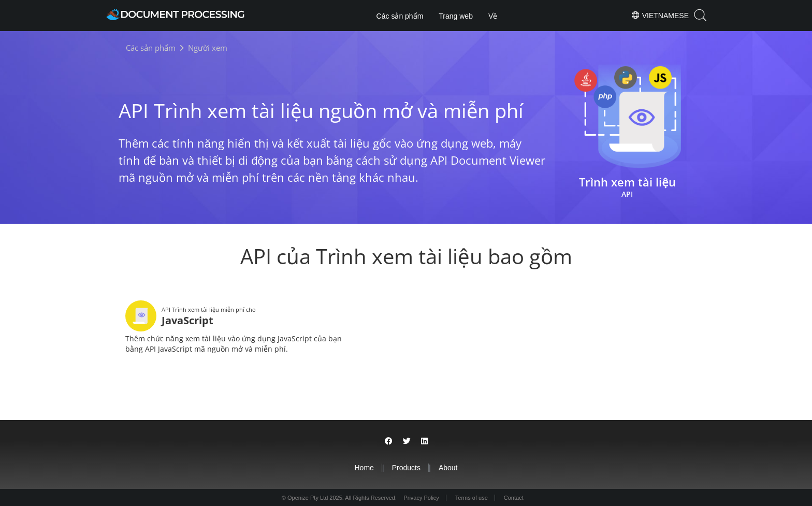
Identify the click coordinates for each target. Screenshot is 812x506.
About (448, 467)
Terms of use (472, 497)
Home (364, 467)
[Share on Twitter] (407, 440)
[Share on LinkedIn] (424, 440)
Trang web (456, 16)
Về (493, 16)
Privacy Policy (419, 497)
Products (406, 467)
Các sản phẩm (400, 16)
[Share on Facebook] (389, 440)
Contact (515, 497)
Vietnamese (660, 15)
